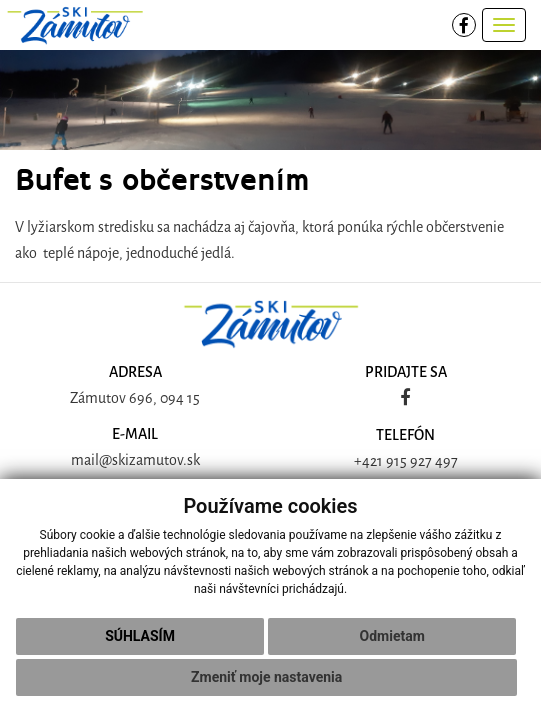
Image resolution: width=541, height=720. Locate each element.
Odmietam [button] (392, 636)
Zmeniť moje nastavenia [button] (266, 677)
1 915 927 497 (417, 461)
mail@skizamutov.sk (135, 460)
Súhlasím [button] (140, 636)
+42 (365, 461)
